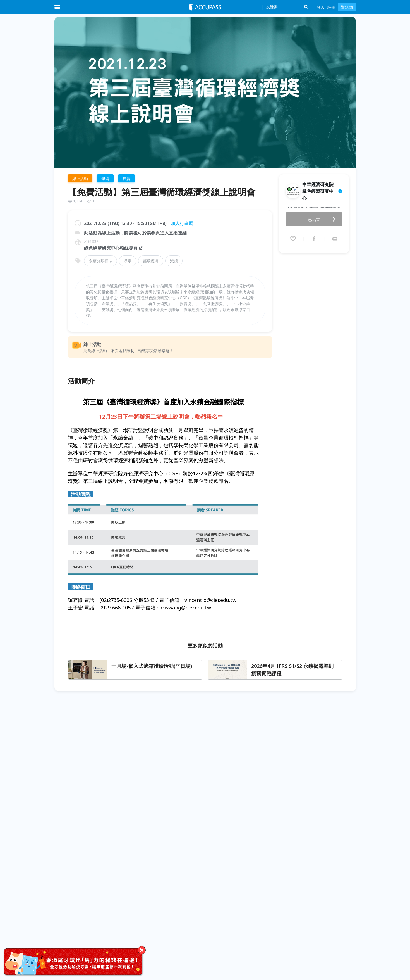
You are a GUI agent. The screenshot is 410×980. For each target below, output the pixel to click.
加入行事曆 (182, 223)
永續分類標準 (100, 261)
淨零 (128, 261)
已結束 (323, 213)
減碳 (174, 261)
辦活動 (347, 7)
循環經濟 (151, 261)
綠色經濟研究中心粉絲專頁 (114, 248)
